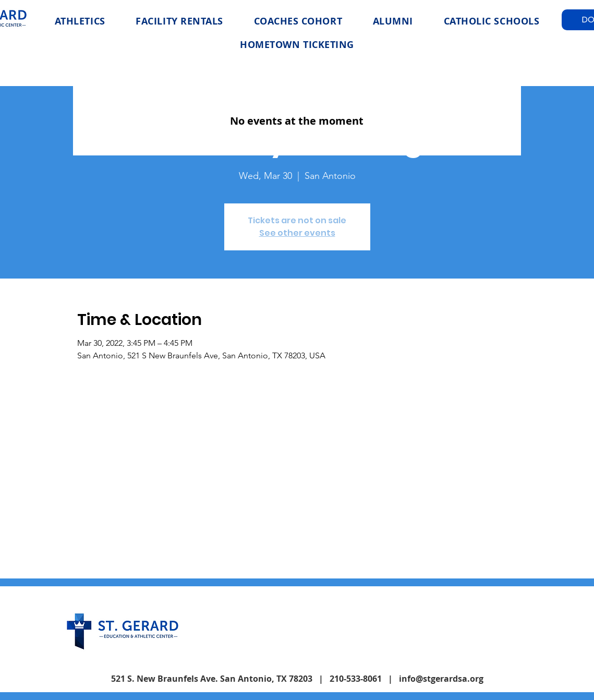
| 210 (329, 679)
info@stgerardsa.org (441, 679)
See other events (297, 233)
